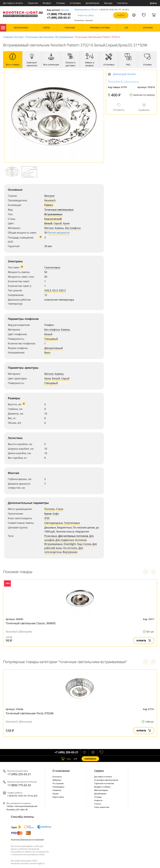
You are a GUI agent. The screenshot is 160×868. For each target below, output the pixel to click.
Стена (60, 509)
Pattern (49, 205)
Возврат (47, 3)
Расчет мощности (59, 233)
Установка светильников (106, 780)
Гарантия (33, 3)
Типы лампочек (102, 807)
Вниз (47, 353)
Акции (56, 794)
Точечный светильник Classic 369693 (31, 623)
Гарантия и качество (104, 783)
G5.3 (55, 290)
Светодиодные (54, 523)
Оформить (90, 759)
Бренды (108, 3)
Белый (48, 223)
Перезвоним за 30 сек (86, 10)
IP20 (47, 518)
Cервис (99, 771)
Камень (59, 228)
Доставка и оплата (13, 3)
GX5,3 (48, 290)
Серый (58, 223)
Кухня (48, 514)
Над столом (84, 544)
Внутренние (70, 552)
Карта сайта (58, 797)
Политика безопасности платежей (27, 840)
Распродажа (58, 787)
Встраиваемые (64, 37)
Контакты (122, 3)
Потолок (50, 509)
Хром (66, 223)
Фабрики (57, 780)
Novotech (50, 200)
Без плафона (73, 228)
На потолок (70, 548)
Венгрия (49, 196)
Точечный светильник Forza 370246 (30, 713)
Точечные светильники (40, 37)
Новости (98, 800)
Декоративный (54, 348)
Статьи (98, 804)
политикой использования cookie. (29, 854)
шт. (66, 759)
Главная (8, 37)
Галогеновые (52, 267)
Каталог (3, 28)
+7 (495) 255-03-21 (59, 18)
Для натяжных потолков (73, 536)
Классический (53, 219)
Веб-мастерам (101, 790)
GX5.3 (62, 290)
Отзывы (61, 3)
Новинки (57, 790)
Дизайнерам (92, 3)
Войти (153, 3)
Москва (65, 10)
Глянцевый (51, 339)
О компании (61, 771)
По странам (58, 783)
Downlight (70, 544)
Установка (75, 3)
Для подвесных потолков (71, 540)
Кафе (56, 514)
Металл (49, 228)
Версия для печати (124, 74)
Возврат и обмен (102, 787)
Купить (144, 641)
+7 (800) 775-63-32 (59, 14)
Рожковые (51, 536)
